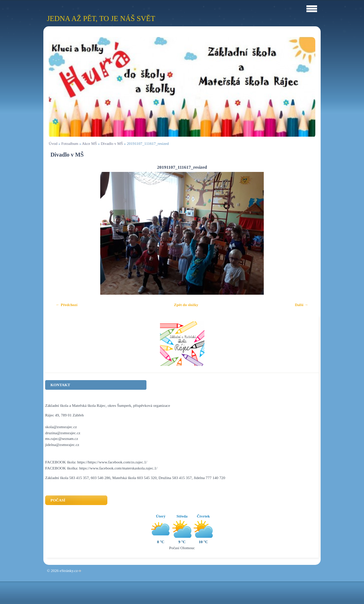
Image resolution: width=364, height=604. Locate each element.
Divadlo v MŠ (112, 143)
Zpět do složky (186, 305)
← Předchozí (67, 305)
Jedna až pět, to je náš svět (101, 18)
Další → (301, 305)
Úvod (53, 143)
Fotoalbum (70, 143)
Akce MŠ (90, 143)
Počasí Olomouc (182, 548)
